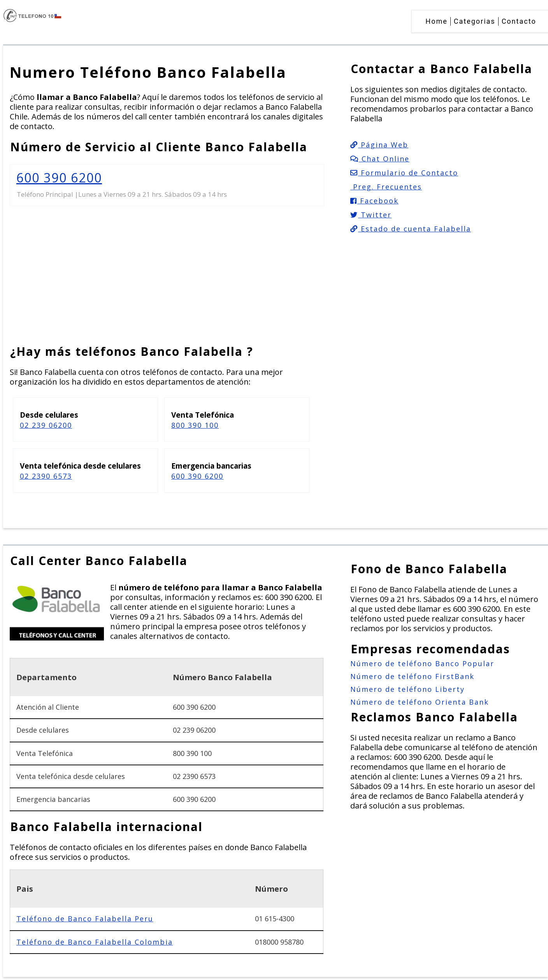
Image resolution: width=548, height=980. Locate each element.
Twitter (371, 215)
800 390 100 (195, 425)
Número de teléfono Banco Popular (422, 663)
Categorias (475, 21)
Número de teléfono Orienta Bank (420, 702)
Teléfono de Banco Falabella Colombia (95, 942)
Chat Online (380, 159)
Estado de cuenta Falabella (411, 229)
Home (436, 21)
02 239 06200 (46, 425)
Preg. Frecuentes (386, 187)
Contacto (519, 21)
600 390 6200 (59, 178)
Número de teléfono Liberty (407, 689)
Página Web (379, 145)
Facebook (374, 201)
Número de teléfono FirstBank (412, 676)
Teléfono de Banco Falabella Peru (85, 919)
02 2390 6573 (46, 476)
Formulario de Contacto (404, 173)
